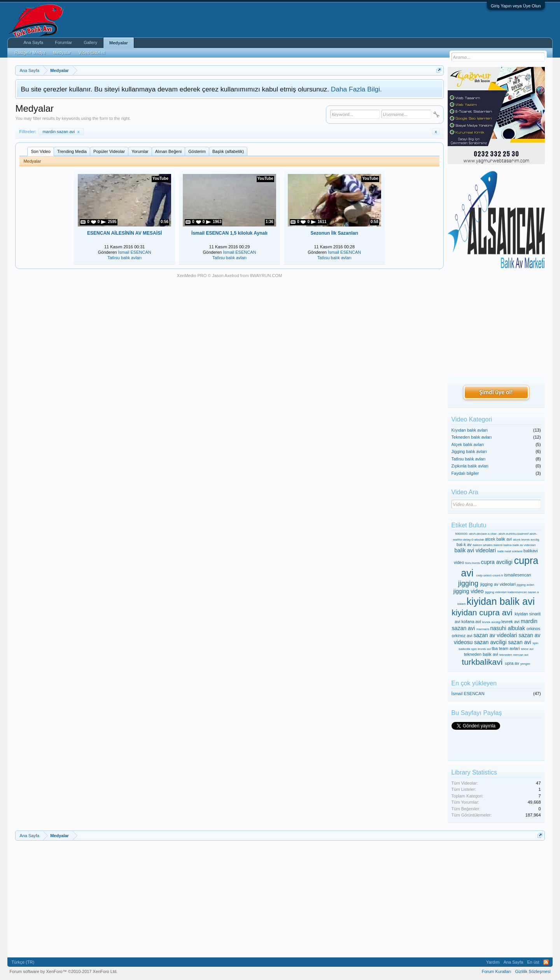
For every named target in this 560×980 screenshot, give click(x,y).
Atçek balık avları (468, 444)
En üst (533, 962)
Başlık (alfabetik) (228, 151)
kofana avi (471, 622)
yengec (525, 664)
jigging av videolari (498, 584)
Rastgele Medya (30, 53)
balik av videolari (524, 545)
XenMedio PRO (192, 276)
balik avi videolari (475, 550)
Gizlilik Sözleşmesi (533, 971)
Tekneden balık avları (472, 437)
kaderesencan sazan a (523, 592)
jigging (468, 583)
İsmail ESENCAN (135, 252)
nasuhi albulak (507, 628)
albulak (479, 540)
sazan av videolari (495, 635)
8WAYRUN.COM (266, 276)
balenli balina (503, 545)
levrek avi (511, 622)
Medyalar (119, 43)
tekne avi (527, 649)
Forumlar (63, 42)
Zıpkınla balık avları (470, 466)
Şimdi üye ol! (496, 392)
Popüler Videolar (109, 151)
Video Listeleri (92, 53)
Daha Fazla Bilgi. (356, 89)
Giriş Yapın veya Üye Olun (516, 6)
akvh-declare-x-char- (483, 534)
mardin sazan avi (61, 132)
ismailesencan (518, 575)
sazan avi (519, 642)
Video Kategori (472, 419)
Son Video (41, 151)
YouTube (160, 178)
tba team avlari (506, 648)
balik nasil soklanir (510, 551)
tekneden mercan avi (514, 655)
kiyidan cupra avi (482, 612)
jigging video (469, 591)
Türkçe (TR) (23, 962)
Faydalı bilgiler (465, 473)
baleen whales (483, 545)
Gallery (90, 42)
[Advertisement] (496, 323)
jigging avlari (525, 585)
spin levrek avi (481, 649)
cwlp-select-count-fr (489, 575)
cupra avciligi (497, 562)
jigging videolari (496, 592)
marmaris (483, 629)
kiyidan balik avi (501, 601)
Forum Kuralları (497, 971)
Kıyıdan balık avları (470, 430)
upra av (512, 663)
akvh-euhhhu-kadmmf (514, 534)
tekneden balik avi (481, 654)
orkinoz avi (462, 636)
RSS (546, 962)
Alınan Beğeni (169, 151)
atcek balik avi (498, 539)
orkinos (533, 629)
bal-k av (464, 544)
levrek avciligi (492, 622)
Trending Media (72, 151)
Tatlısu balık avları (124, 258)
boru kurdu (472, 563)
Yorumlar (140, 151)
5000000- (462, 534)
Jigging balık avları (469, 451)
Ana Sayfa (33, 42)
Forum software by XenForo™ (63, 971)
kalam (461, 604)
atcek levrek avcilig (526, 540)
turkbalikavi (482, 662)
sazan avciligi (490, 642)
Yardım (493, 962)
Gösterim (197, 151)
